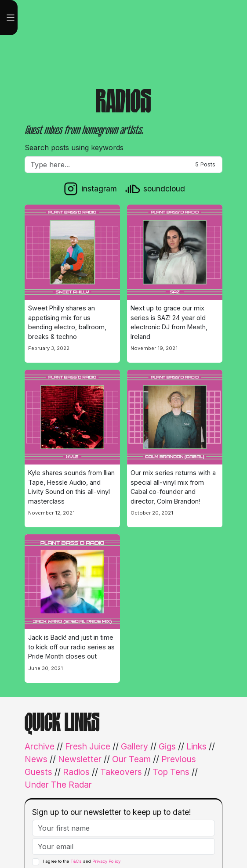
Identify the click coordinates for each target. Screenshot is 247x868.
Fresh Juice (88, 746)
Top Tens (171, 772)
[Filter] (123, 165)
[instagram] (89, 189)
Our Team (131, 759)
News (36, 759)
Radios (76, 772)
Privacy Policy (106, 861)
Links (196, 746)
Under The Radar (58, 785)
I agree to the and (82, 862)
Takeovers (121, 772)
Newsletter (80, 759)
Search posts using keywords (74, 148)
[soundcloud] (154, 189)
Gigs (167, 746)
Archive (40, 746)
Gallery (134, 746)
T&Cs (76, 861)
